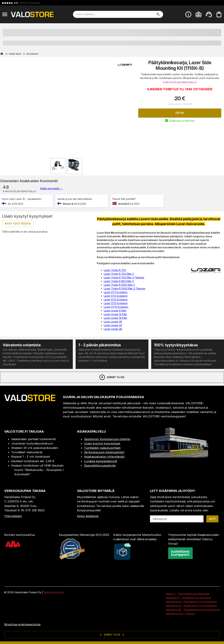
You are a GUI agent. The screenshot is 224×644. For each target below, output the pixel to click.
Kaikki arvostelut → (52, 188)
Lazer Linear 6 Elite (115, 311)
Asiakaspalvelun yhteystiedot (104, 457)
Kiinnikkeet (32, 54)
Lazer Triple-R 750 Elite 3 (119, 274)
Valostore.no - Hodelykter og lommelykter (191, 606)
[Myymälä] (179, 456)
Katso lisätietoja (88, 516)
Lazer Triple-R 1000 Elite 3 (119, 285)
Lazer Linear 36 (113, 322)
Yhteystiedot (13, 516)
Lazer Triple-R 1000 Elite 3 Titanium (125, 288)
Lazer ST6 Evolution (116, 300)
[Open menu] (5, 14)
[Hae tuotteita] (116, 14)
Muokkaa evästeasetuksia (22, 624)
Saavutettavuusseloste (100, 465)
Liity (212, 519)
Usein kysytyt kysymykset (102, 443)
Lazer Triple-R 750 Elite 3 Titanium (124, 277)
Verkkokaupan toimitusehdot (104, 452)
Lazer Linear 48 (113, 329)
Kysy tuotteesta (18, 224)
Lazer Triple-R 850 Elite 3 (119, 281)
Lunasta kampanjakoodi (100, 461)
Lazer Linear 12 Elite (115, 314)
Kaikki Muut (15, 54)
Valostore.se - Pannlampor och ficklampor (191, 602)
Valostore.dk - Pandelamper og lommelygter (193, 610)
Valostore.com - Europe (180, 613)
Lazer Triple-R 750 (115, 270)
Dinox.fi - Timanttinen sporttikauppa (188, 594)
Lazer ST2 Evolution (116, 292)
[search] (158, 14)
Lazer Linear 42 (113, 325)
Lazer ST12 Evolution (116, 307)
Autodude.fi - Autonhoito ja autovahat (188, 598)
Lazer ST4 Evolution (116, 296)
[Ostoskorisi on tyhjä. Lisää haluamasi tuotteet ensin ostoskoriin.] (219, 14)
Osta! (180, 113)
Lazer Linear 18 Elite (115, 318)
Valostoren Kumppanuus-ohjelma (107, 439)
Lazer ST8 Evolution (116, 303)
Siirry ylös (112, 377)
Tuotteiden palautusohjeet (102, 448)
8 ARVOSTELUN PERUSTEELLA (180, 82)
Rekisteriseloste (54, 592)
